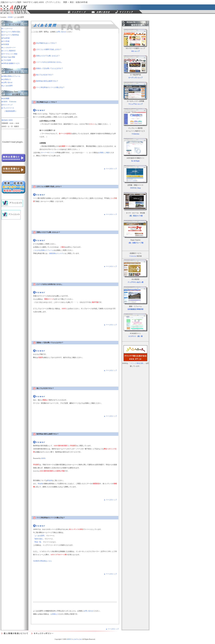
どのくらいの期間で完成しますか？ (47, 49)
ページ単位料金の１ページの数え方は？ (49, 87)
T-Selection (135, 134)
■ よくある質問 (7, 86)
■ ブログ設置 (6, 60)
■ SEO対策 (5, 44)
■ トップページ (7, 29)
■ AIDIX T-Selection (9, 102)
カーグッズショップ (135, 78)
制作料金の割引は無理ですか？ (46, 81)
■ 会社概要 (5, 98)
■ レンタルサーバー (9, 48)
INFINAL (134, 188)
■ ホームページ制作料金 (10, 35)
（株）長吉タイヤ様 (135, 216)
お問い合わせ (61, 32)
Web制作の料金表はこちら (42, 561)
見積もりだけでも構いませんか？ (46, 56)
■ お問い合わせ (7, 82)
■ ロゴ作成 (5, 41)
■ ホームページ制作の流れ (11, 32)
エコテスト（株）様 (135, 336)
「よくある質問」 (39, 536)
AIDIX (43, 458)
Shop (139, 188)
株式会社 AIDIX (7, 120)
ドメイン (52, 153)
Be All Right (135, 161)
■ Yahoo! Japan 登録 (8, 57)
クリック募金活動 (137, 363)
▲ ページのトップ (110, 169)
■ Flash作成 (6, 38)
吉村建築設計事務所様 (135, 309)
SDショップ (136, 51)
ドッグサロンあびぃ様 (135, 282)
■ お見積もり (6, 79)
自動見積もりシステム (57, 253)
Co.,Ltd (79, 639)
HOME (10, 17)
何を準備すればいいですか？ (45, 43)
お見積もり (54, 614)
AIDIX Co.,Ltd (71, 639)
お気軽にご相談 (104, 153)
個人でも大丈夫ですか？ (43, 75)
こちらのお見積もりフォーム (43, 250)
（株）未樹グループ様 (135, 243)
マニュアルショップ (135, 104)
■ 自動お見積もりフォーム (11, 76)
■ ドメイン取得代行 (9, 51)
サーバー (44, 153)
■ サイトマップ (7, 105)
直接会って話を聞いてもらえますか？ (48, 68)
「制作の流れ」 (39, 539)
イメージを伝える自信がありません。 (48, 62)
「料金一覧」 (38, 542)
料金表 (50, 480)
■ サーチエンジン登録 (9, 54)
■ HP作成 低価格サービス (11, 63)
